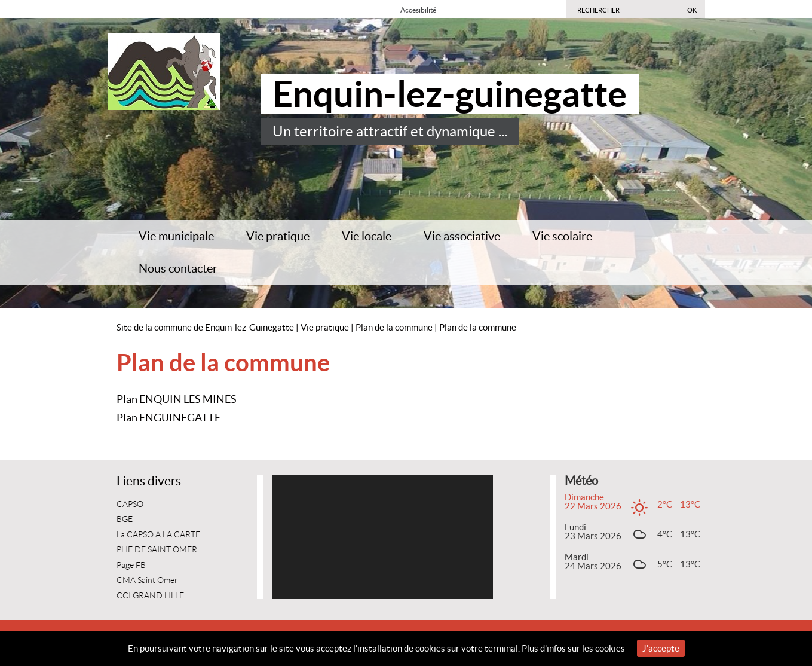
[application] (382, 537)
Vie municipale (176, 236)
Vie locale (367, 236)
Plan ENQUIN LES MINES (177, 399)
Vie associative (462, 236)
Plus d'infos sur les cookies (573, 648)
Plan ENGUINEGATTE (168, 418)
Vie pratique (278, 236)
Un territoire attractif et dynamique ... (390, 131)
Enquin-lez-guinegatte (450, 94)
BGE (125, 519)
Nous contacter (178, 268)
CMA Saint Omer (147, 580)
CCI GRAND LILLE (150, 596)
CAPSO (130, 504)
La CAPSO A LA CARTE (158, 535)
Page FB (131, 565)
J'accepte (661, 648)
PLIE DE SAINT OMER (157, 550)
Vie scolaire (562, 236)
